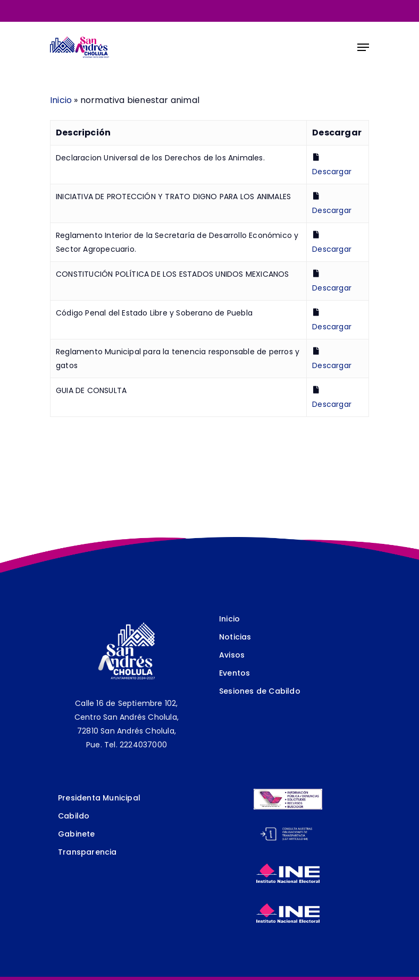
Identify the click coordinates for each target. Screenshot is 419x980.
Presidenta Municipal (99, 798)
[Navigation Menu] (363, 47)
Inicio (61, 100)
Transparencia (87, 852)
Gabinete (77, 834)
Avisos (232, 655)
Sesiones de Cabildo (260, 691)
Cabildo (74, 816)
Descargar (332, 172)
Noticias (235, 637)
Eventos (234, 673)
